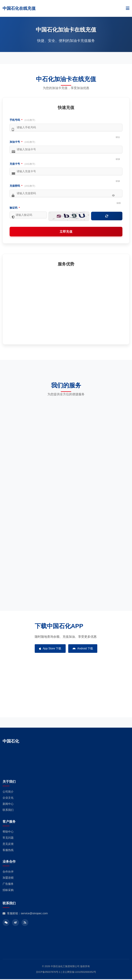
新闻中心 (8, 805)
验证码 (15, 208)
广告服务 (8, 885)
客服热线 (8, 851)
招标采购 (8, 891)
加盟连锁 (8, 879)
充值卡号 (22, 164)
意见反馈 (8, 845)
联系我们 (8, 811)
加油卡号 (22, 142)
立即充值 (66, 232)
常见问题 (8, 839)
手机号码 (22, 120)
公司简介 (8, 792)
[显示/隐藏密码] (113, 196)
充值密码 (22, 186)
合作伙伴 (8, 872)
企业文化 (8, 799)
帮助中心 (8, 832)
